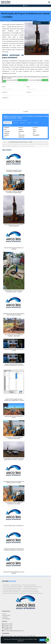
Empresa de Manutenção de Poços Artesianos (13, 587)
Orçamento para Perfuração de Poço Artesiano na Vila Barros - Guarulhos (14, 550)
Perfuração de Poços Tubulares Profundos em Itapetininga (14, 192)
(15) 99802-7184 (8, 629)
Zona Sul (29, 123)
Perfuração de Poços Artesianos (29, 585)
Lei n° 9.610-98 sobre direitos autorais (27, 147)
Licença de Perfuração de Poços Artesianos (12, 589)
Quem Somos (7, 616)
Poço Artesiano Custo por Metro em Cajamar (14, 249)
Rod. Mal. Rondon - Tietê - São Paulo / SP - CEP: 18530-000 (19, 636)
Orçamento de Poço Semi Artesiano (35, 594)
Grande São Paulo (8, 126)
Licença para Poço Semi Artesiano (30, 590)
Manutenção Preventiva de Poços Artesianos (30, 592)
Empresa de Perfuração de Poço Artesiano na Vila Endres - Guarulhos (14, 365)
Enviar (26, 112)
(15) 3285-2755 (8, 626)
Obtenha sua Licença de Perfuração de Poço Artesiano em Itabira (14, 315)
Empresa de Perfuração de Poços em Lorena (14, 350)
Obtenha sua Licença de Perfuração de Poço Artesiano (15, 594)
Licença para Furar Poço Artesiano (30, 589)
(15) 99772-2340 (23, 80)
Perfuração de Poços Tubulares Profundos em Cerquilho (14, 504)
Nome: (4, 87)
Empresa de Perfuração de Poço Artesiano (33, 587)
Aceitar (42, 640)
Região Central (8, 123)
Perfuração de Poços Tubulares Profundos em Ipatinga (14, 438)
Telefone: (5, 93)
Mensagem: (5, 98)
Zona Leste (36, 123)
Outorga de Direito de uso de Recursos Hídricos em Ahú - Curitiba (14, 482)
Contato (5, 617)
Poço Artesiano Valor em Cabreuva (14, 526)
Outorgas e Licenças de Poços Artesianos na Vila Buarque (14, 171)
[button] (49, 2)
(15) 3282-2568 (8, 628)
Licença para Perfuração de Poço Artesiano (12, 590)
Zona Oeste (23, 123)
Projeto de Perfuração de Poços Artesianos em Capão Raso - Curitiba (14, 400)
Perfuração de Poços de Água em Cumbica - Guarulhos (14, 336)
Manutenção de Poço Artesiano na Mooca (14, 417)
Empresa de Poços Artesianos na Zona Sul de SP (14, 573)
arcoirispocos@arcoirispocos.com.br (14, 631)
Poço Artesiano (6, 585)
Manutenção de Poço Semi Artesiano (11, 592)
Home (5, 614)
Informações (6, 619)
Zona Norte (15, 123)
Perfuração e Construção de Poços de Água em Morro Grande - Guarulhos (14, 459)
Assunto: (29, 93)
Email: (28, 87)
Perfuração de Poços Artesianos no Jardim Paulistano (14, 226)
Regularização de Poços (16, 585)
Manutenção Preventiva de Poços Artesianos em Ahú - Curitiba (14, 292)
